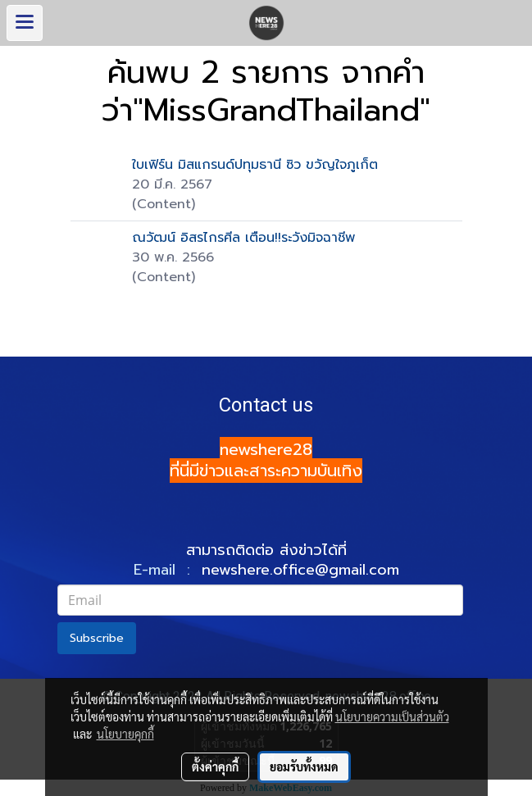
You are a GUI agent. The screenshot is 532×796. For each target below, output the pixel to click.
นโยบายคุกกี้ (125, 734)
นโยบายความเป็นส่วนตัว (392, 716)
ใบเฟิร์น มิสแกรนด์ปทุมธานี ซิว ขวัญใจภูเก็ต (255, 165)
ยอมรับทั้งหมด (304, 766)
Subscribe (97, 638)
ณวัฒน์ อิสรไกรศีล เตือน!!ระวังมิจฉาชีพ (243, 238)
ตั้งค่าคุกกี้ (215, 766)
